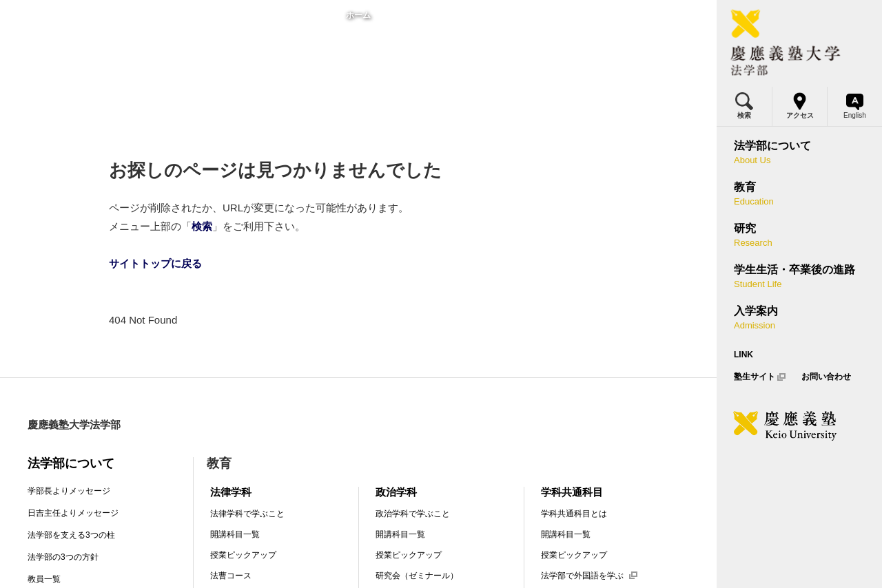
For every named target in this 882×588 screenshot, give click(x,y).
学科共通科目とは (574, 514)
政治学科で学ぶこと (413, 514)
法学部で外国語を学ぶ (589, 576)
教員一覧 (44, 579)
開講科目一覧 (235, 534)
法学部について (71, 463)
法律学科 (231, 492)
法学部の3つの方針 (63, 557)
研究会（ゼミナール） (417, 576)
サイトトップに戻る (155, 263)
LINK (743, 355)
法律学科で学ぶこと (247, 514)
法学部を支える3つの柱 (71, 535)
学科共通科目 (572, 492)
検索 (202, 226)
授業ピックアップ (243, 555)
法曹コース (231, 576)
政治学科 (396, 492)
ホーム (358, 15)
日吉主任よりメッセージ (73, 513)
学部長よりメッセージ (69, 491)
